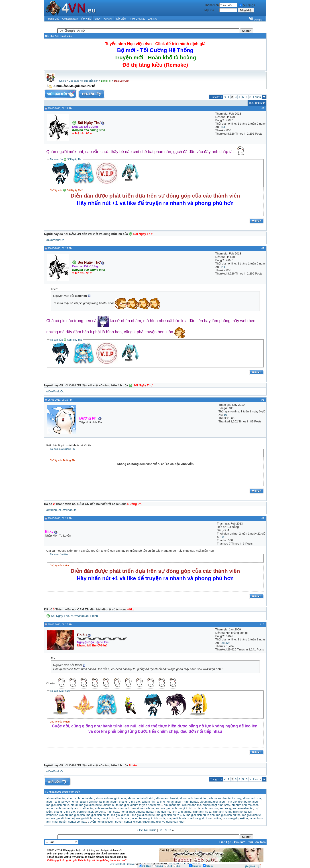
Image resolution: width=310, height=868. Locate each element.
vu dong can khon (174, 822)
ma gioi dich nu (121, 815)
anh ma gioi (163, 808)
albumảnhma (172, 805)
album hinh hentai (187, 802)
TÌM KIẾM (86, 19)
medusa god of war (200, 818)
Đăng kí (258, 20)
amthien (52, 510)
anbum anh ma (56, 808)
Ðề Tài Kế (165, 830)
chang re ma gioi (65, 812)
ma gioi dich (77, 815)
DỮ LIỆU (121, 19)
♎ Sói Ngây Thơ (58, 616)
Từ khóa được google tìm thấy (62, 792)
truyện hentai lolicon (101, 822)
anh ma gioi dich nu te (186, 808)
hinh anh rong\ (222, 812)
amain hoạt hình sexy (216, 805)
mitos (217, 818)
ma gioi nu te (133, 818)
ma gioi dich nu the (228, 815)
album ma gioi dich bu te (235, 802)
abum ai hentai (56, 798)
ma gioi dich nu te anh (201, 815)
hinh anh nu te (202, 812)
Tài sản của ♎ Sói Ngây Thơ (66, 159)
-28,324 (225, 643)
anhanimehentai (243, 808)
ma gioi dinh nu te (88, 818)
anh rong (225, 808)
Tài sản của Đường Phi (63, 449)
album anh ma (252, 798)
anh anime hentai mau (109, 808)
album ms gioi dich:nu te (86, 805)
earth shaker (85, 812)
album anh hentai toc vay (225, 798)
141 (223, 127)
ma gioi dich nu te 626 (170, 815)
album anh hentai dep (193, 798)
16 (225, 415)
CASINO (152, 19)
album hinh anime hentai (158, 802)
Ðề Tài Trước (148, 830)
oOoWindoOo (55, 240)
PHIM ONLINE (137, 19)
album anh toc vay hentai (62, 802)
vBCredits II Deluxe (122, 864)
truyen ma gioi (152, 822)
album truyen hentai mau (146, 805)
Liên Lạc (225, 842)
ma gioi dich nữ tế (98, 815)
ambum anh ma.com (245, 805)
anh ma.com (210, 808)
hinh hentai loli (242, 812)
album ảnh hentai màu (94, 802)
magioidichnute (176, 818)
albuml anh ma (192, 805)
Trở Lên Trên (257, 842)
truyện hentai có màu (73, 822)
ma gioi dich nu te (143, 815)
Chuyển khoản (70, 19)
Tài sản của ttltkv (59, 554)
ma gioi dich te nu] (63, 818)
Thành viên (212, 5)
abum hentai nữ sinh (141, 798)
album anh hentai (167, 798)
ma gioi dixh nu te (112, 818)
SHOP (98, 19)
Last (257, 97)
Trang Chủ (53, 19)
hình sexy (113, 812)
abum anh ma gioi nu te (111, 798)
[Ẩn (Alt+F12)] (252, 866)
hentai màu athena (133, 812)
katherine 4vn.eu (57, 815)
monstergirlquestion (235, 818)
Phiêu (94, 616)
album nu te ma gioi (116, 805)
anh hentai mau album (140, 808)
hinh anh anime (182, 812)
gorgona (100, 812)
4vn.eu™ (240, 842)
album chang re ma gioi (125, 802)
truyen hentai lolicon (128, 822)
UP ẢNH (109, 19)
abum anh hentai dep (81, 798)
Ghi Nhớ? (247, 5)
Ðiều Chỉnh (255, 103)
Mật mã (209, 10)
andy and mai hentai (80, 808)
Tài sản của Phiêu (60, 691)
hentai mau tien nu (158, 812)
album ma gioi (209, 802)
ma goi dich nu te (154, 818)
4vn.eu (62, 81)
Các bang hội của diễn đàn (84, 81)
